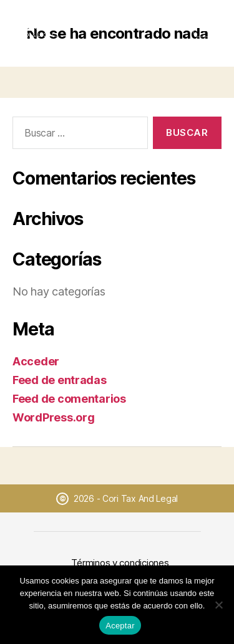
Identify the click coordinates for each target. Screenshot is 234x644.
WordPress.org (54, 417)
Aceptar (120, 626)
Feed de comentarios (69, 399)
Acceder (36, 361)
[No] (218, 605)
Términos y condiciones (120, 563)
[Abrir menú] (207, 26)
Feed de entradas (60, 380)
